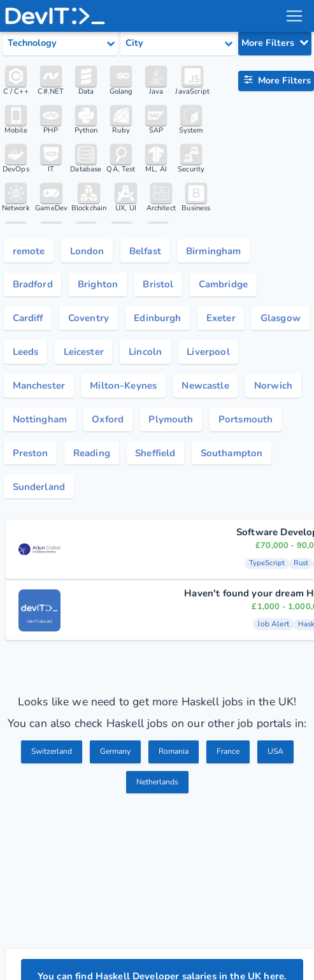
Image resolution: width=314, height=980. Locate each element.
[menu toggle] (294, 16)
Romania (176, 759)
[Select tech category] (60, 43)
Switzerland (47, 759)
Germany (115, 759)
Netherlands (157, 789)
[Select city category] (178, 43)
